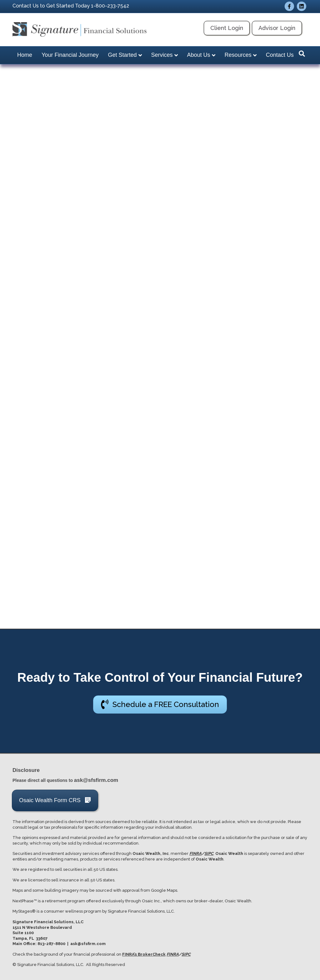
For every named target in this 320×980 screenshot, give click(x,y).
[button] (160, 704)
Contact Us (280, 55)
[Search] (302, 54)
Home (25, 55)
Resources (238, 55)
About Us (199, 55)
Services (162, 55)
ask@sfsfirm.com (96, 780)
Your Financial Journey (70, 55)
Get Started (122, 55)
